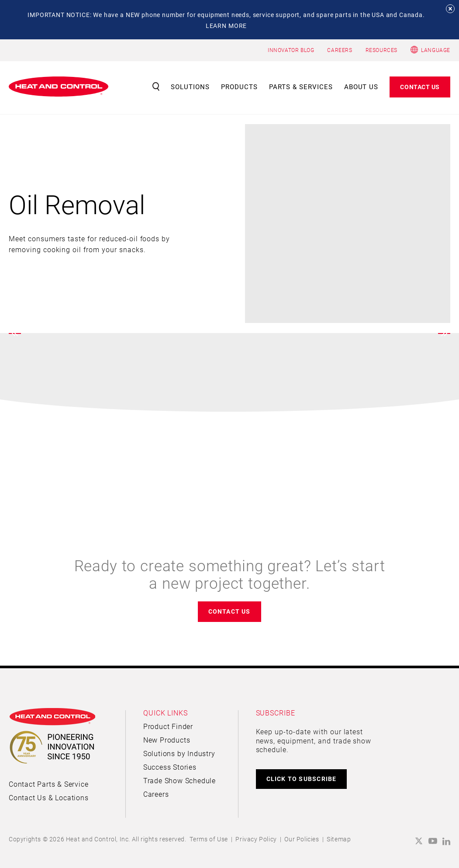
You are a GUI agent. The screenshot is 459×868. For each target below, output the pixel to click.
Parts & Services (301, 87)
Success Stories (170, 767)
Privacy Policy (256, 839)
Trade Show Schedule (179, 780)
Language (436, 50)
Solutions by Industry (179, 753)
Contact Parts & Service (48, 784)
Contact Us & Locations (49, 797)
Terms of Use (209, 839)
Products (239, 87)
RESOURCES (381, 50)
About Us (361, 87)
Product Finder (168, 726)
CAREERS (340, 50)
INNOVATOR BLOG (291, 50)
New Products (167, 740)
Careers (156, 794)
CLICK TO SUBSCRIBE (302, 779)
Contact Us (420, 87)
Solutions (190, 87)
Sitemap (339, 839)
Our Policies (302, 839)
